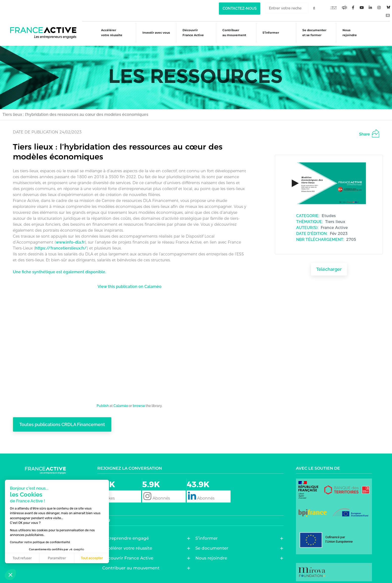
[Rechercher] (314, 8)
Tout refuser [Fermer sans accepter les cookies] (22, 558)
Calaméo (121, 402)
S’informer (269, 33)
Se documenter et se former (313, 33)
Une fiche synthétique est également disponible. (59, 269)
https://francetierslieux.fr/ (61, 245)
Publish (103, 402)
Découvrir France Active (190, 33)
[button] (10, 575)
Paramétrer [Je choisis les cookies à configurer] (57, 558)
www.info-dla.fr (70, 239)
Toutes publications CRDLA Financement (65, 421)
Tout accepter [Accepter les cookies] (92, 558)
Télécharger (329, 266)
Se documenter (213, 545)
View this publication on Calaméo (130, 283)
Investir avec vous (153, 33)
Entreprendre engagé (127, 535)
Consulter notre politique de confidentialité (40, 542)
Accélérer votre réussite (108, 33)
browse (139, 402)
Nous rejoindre (349, 33)
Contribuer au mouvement (232, 33)
